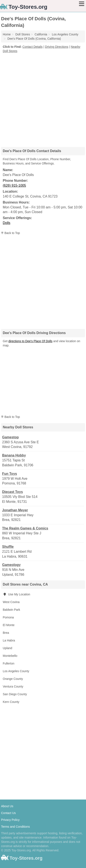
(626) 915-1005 (14, 185)
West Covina (11, 602)
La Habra (9, 640)
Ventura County (13, 686)
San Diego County (15, 694)
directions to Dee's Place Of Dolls (30, 341)
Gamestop (10, 437)
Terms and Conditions (15, 827)
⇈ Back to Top (11, 233)
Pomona (8, 617)
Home (7, 34)
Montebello (10, 656)
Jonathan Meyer (15, 510)
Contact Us (8, 813)
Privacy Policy (10, 820)
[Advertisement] (43, 98)
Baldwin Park (11, 610)
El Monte (9, 625)
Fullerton (8, 663)
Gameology (11, 565)
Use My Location (16, 594)
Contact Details (33, 47)
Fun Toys (10, 474)
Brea (6, 633)
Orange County (13, 679)
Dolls (7, 223)
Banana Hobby (14, 455)
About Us (7, 806)
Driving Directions (57, 47)
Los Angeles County (16, 671)
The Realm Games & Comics (25, 528)
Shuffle (8, 547)
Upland (7, 648)
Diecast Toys (13, 492)
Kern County (11, 702)
